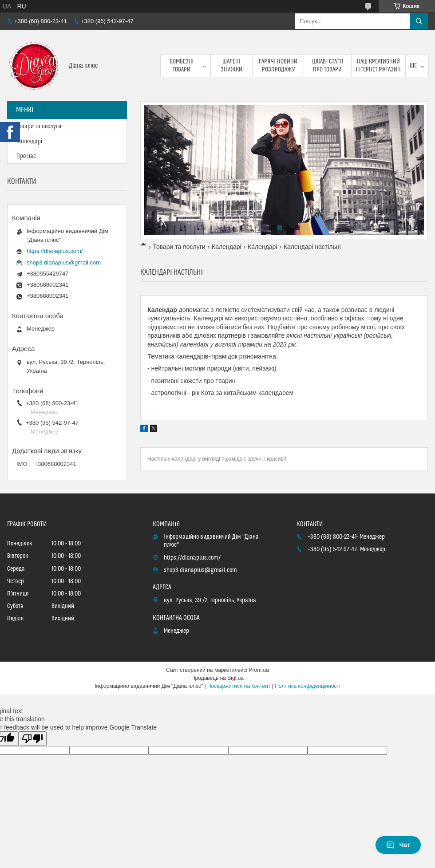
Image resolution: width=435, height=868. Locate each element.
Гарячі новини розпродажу (278, 66)
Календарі (226, 247)
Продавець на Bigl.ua (217, 678)
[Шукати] (419, 21)
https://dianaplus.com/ (55, 251)
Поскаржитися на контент (239, 686)
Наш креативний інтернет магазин (378, 66)
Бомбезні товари (182, 66)
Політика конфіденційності (308, 686)
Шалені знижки (231, 66)
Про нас (26, 156)
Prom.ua (259, 670)
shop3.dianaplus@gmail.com (64, 262)
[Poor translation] (32, 739)
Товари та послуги (179, 247)
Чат (398, 845)
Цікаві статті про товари (328, 66)
